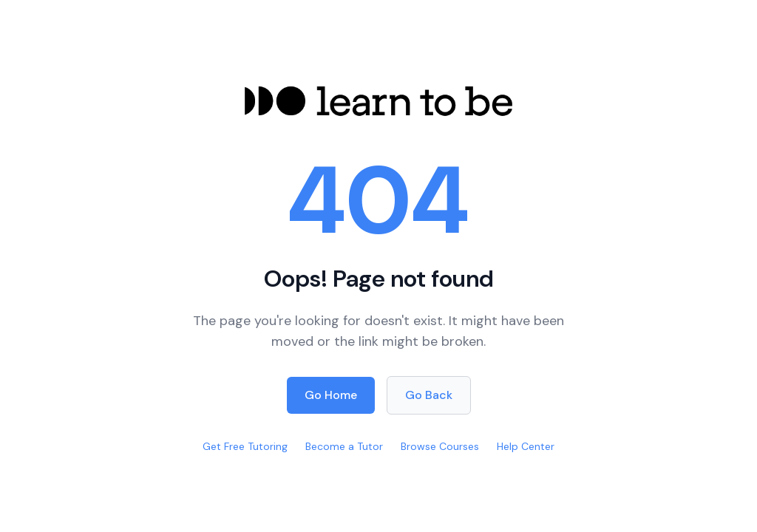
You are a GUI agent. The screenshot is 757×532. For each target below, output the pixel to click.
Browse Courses (440, 446)
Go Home (331, 395)
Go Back (429, 395)
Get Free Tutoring (245, 446)
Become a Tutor (344, 446)
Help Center (526, 446)
